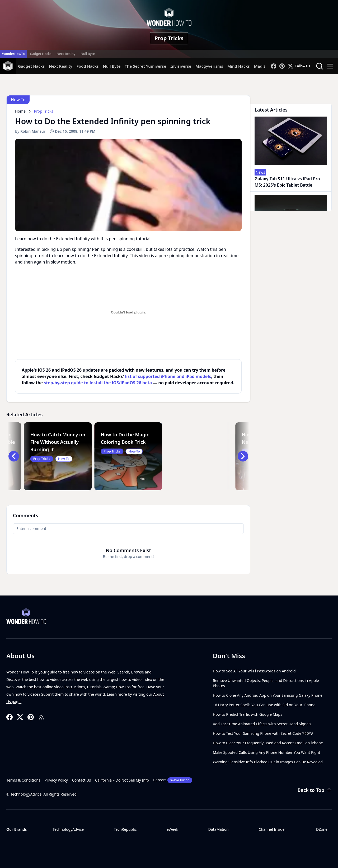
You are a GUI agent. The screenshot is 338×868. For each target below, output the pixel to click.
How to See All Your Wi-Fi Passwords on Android (254, 671)
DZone (322, 829)
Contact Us (81, 780)
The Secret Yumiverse (145, 66)
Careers (173, 780)
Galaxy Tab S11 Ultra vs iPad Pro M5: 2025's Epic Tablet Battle (287, 182)
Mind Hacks (239, 66)
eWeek (172, 829)
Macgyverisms (209, 66)
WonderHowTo (13, 54)
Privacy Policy (56, 780)
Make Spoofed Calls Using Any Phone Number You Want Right (267, 752)
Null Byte (88, 54)
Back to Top (315, 790)
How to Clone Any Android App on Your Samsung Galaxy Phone (268, 695)
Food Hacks (88, 66)
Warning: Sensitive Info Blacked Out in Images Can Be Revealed (268, 762)
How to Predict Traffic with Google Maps (248, 714)
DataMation (218, 829)
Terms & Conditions (23, 780)
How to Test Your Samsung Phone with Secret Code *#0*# (263, 733)
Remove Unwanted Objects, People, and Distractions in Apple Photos (266, 683)
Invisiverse (181, 66)
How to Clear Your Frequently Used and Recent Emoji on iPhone (268, 743)
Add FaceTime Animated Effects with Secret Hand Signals (262, 724)
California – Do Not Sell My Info (122, 780)
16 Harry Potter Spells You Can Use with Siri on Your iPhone (264, 705)
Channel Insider (272, 829)
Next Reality (66, 54)
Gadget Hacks (41, 54)
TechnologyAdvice (68, 829)
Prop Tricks (169, 38)
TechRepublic (125, 829)
